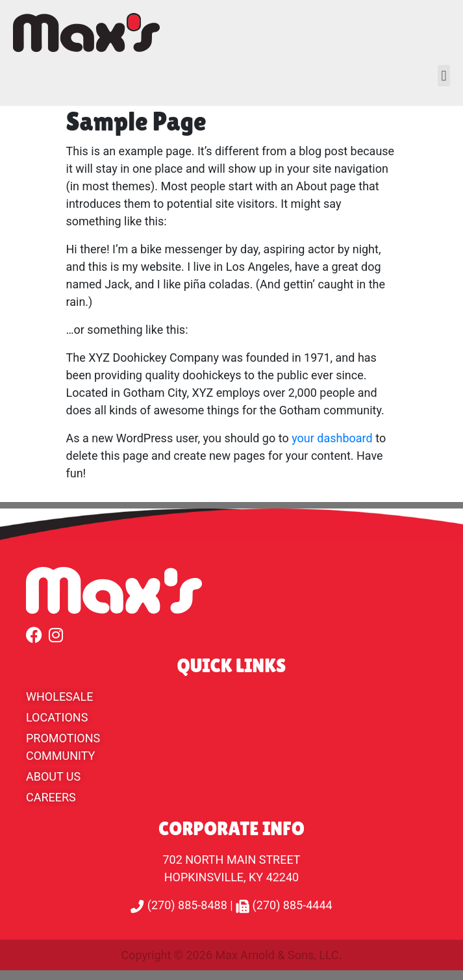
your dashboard (332, 438)
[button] (444, 76)
